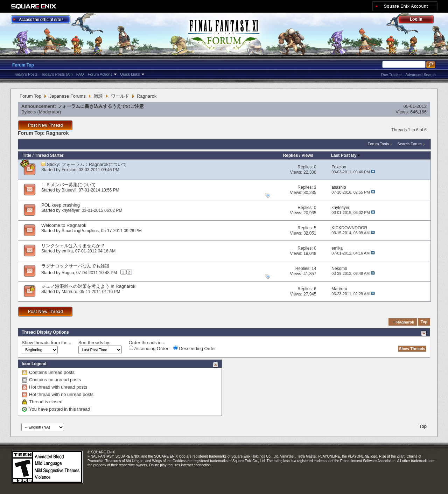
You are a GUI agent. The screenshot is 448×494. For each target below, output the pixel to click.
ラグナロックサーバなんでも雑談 (75, 266)
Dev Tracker (391, 75)
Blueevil (69, 190)
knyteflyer (71, 210)
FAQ (80, 74)
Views (307, 155)
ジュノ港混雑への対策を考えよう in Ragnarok (88, 286)
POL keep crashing (61, 205)
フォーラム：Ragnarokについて (94, 164)
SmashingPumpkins (80, 231)
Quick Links (130, 74)
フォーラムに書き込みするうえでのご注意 (101, 106)
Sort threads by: (94, 343)
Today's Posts (26, 74)
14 (314, 269)
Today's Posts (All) (57, 74)
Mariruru (69, 292)
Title (27, 155)
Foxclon (69, 170)
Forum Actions (100, 74)
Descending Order (195, 348)
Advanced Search (421, 75)
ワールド (120, 96)
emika (67, 251)
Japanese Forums (68, 96)
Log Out (420, 20)
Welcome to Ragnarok (64, 225)
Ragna (68, 273)
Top (424, 322)
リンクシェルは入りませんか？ (73, 246)
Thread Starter (49, 155)
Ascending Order (149, 348)
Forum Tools (378, 144)
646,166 (418, 112)
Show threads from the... (47, 343)
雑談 (98, 96)
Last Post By (346, 155)
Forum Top (23, 65)
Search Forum (409, 144)
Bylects (29, 112)
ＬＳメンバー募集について (69, 185)
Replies (291, 155)
